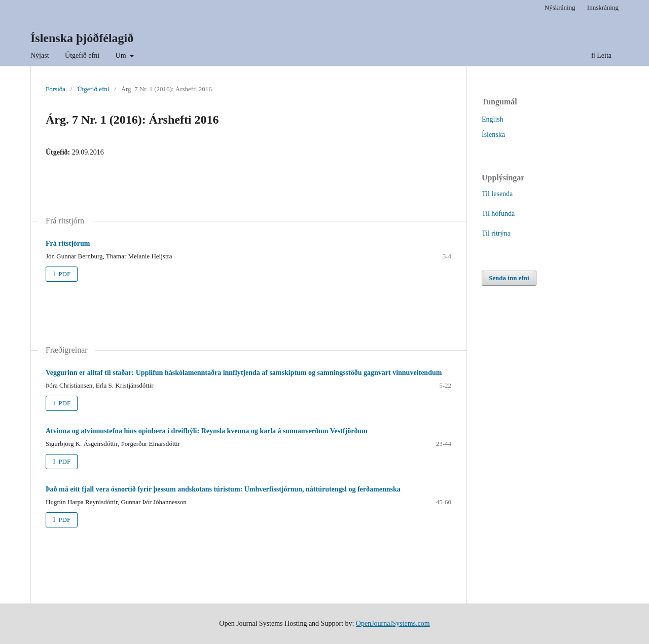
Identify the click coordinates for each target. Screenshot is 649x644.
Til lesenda (497, 194)
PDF (64, 274)
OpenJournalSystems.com (393, 623)
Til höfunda (498, 214)
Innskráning (603, 7)
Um (122, 55)
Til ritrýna (496, 233)
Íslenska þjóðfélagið (82, 38)
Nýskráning (560, 7)
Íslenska (493, 135)
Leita (601, 55)
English (493, 119)
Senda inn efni (509, 278)
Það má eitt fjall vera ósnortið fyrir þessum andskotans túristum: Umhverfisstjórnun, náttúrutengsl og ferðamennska (223, 489)
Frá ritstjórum (68, 243)
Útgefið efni (82, 55)
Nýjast (40, 55)
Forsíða (56, 89)
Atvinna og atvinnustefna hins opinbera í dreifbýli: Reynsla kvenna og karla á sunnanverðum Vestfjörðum (207, 431)
